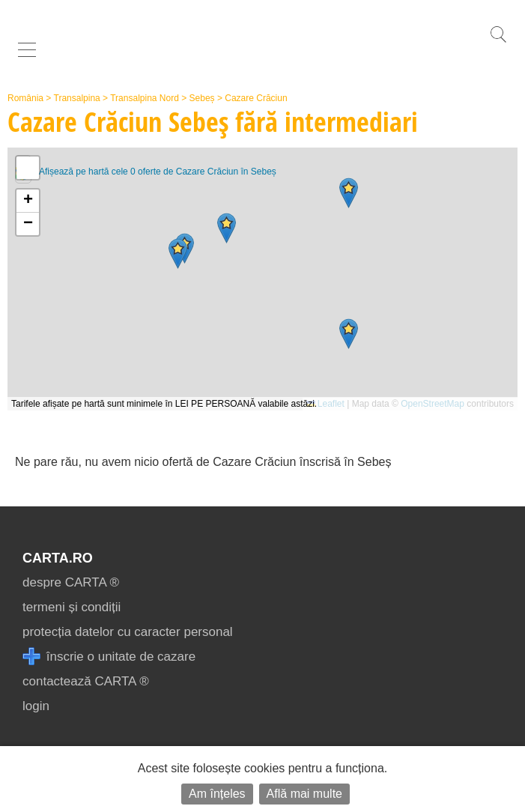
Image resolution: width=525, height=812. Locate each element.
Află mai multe (304, 794)
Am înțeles (217, 794)
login (36, 706)
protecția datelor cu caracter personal (128, 632)
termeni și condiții (72, 607)
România (25, 98)
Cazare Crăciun (256, 98)
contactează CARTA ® (86, 681)
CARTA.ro (58, 558)
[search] (498, 42)
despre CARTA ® (71, 582)
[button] (349, 193)
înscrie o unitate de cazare (109, 657)
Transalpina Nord (145, 98)
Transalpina (77, 98)
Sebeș (202, 98)
